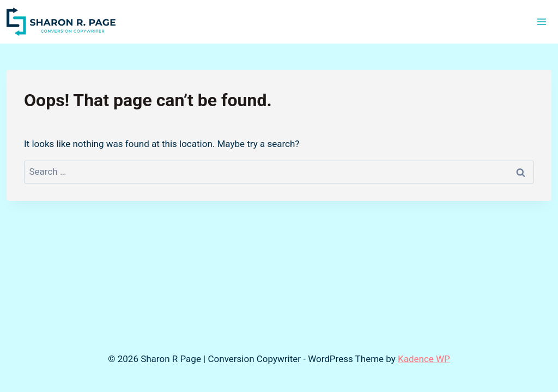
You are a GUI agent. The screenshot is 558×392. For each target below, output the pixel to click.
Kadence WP (424, 359)
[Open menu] (541, 22)
